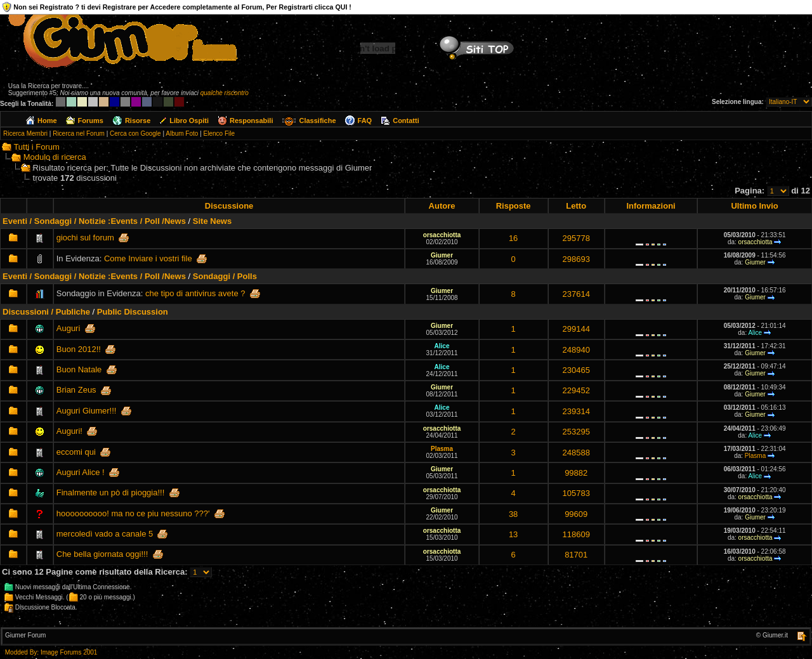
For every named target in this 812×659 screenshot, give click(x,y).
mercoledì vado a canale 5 (105, 534)
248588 (576, 453)
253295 (576, 432)
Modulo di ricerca (55, 157)
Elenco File (219, 134)
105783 (576, 493)
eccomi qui (76, 452)
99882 (576, 473)
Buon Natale (79, 369)
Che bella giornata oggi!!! (102, 554)
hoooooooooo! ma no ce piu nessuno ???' (133, 513)
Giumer (442, 255)
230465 (576, 370)
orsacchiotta (442, 235)
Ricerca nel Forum (79, 134)
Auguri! (69, 431)
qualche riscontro (225, 93)
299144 (576, 329)
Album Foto (182, 134)
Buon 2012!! (79, 349)
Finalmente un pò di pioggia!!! (111, 493)
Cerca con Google (135, 134)
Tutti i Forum (36, 147)
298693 (576, 259)
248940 (576, 350)
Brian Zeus (76, 390)
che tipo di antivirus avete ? (195, 293)
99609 (576, 514)
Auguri (69, 328)
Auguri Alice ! (81, 472)
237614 (576, 294)
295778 (576, 238)
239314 (576, 411)
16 (513, 238)
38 (513, 514)
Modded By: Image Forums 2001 (51, 652)
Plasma (442, 449)
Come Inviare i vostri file (148, 258)
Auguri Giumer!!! (87, 411)
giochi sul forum (85, 238)
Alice (755, 333)
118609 (576, 534)
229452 (576, 390)
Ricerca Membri (25, 134)
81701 (576, 555)
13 (513, 534)
